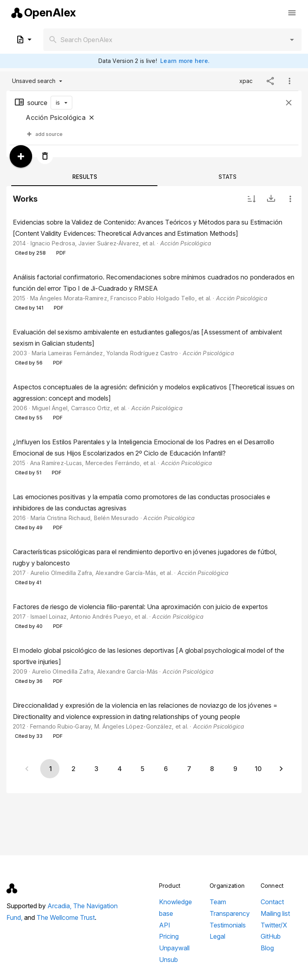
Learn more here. (185, 61)
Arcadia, (60, 906)
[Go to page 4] (119, 769)
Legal (217, 936)
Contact (272, 902)
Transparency (230, 913)
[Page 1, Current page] (50, 769)
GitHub (271, 936)
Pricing (169, 936)
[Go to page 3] (96, 769)
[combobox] (172, 40)
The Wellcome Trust (66, 917)
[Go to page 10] (258, 769)
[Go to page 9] (235, 769)
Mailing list (275, 913)
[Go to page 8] (212, 769)
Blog (267, 948)
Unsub (168, 960)
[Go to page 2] (73, 769)
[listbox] (154, 480)
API (165, 925)
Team (218, 902)
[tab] (84, 176)
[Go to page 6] (165, 769)
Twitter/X (274, 925)
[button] (292, 40)
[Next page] (281, 769)
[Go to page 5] (143, 769)
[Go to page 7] (189, 769)
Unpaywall (174, 948)
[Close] (92, 117)
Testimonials (228, 925)
